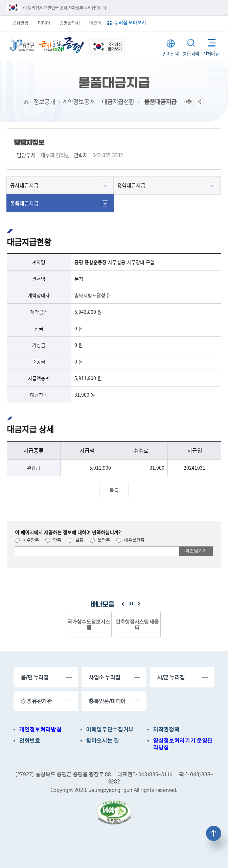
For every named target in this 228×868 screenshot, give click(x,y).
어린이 (95, 23)
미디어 (44, 23)
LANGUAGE (171, 43)
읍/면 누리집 (35, 677)
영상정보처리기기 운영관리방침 (183, 744)
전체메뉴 (209, 41)
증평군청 (22, 45)
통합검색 (191, 43)
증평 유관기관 (36, 701)
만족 (53, 540)
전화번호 (30, 741)
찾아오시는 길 (102, 741)
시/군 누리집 (171, 677)
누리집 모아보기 (130, 22)
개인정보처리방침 (40, 730)
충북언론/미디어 (107, 701)
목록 (114, 490)
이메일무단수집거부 (110, 730)
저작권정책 (166, 730)
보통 (76, 540)
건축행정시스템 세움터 (137, 624)
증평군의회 (69, 23)
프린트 (189, 102)
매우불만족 (130, 540)
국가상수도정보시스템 (89, 624)
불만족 (100, 540)
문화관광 (20, 23)
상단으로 (214, 833)
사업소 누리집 (104, 677)
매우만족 (27, 540)
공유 (199, 102)
